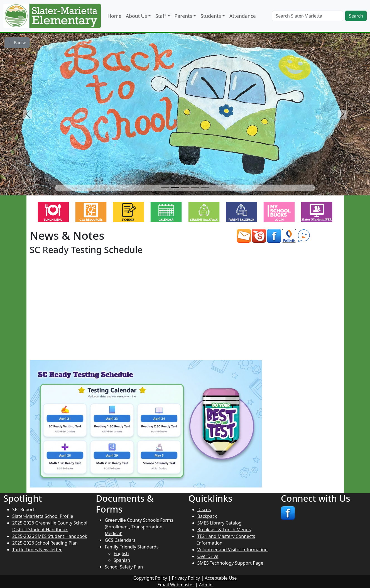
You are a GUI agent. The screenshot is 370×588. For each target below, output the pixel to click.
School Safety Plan (124, 567)
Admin (206, 585)
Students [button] (211, 16)
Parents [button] (183, 16)
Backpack (207, 516)
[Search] (307, 16)
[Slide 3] (185, 188)
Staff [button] (161, 16)
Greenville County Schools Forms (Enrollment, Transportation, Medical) (139, 527)
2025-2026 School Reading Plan (45, 543)
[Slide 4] (195, 188)
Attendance (243, 16)
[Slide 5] (205, 188)
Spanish (122, 560)
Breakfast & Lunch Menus (224, 530)
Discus (204, 509)
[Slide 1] (165, 188)
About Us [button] (136, 16)
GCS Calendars (120, 540)
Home (114, 16)
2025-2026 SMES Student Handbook (50, 536)
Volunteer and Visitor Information (233, 550)
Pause (17, 43)
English (121, 553)
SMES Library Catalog (220, 523)
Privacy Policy (186, 578)
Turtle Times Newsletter (37, 550)
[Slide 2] (175, 188)
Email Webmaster (176, 585)
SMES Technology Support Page (230, 563)
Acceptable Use (221, 578)
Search (356, 16)
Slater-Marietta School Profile (43, 516)
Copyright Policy (150, 578)
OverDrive (208, 556)
